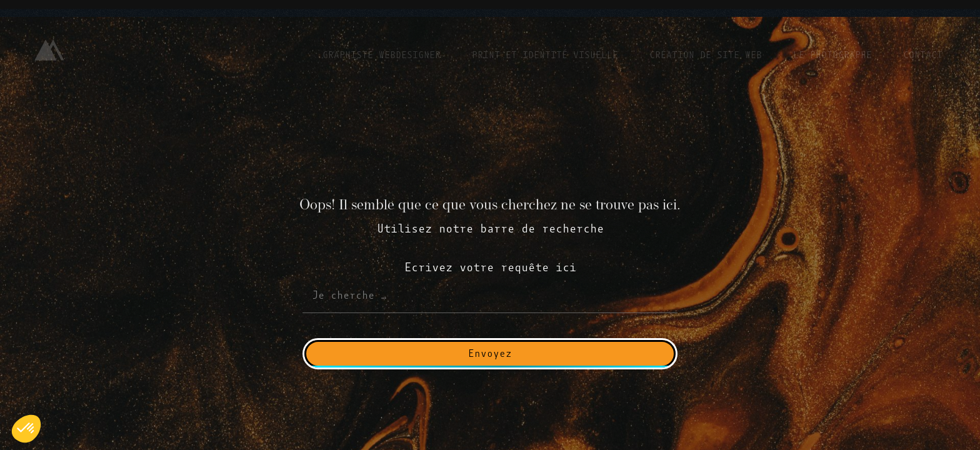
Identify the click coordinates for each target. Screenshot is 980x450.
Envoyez (490, 353)
